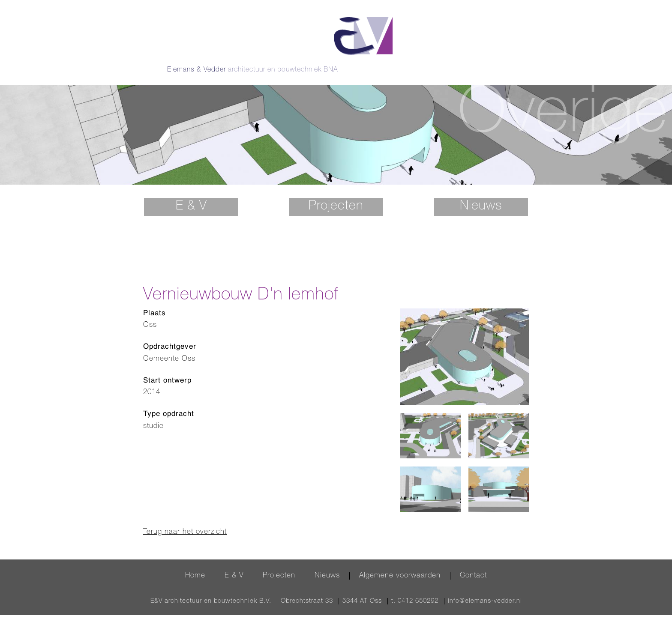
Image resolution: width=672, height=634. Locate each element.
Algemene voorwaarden (400, 562)
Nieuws (481, 193)
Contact (473, 562)
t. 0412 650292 (415, 588)
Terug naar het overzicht (185, 519)
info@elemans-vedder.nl (485, 588)
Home (195, 562)
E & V (191, 193)
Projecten (336, 193)
